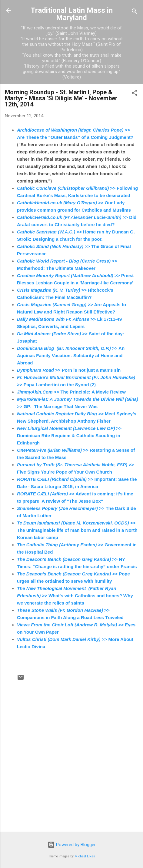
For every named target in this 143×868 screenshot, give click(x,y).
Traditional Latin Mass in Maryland (72, 14)
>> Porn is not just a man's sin (69, 370)
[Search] (135, 12)
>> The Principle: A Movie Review (71, 392)
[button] (135, 94)
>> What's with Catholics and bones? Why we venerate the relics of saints (75, 596)
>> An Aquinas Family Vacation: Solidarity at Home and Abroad (71, 355)
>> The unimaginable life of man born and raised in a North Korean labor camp (77, 530)
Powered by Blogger (72, 845)
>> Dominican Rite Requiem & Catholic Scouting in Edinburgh (69, 436)
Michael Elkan (85, 856)
